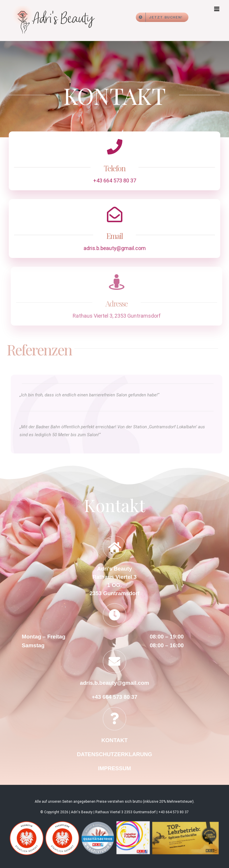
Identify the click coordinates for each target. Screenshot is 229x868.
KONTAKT (114, 740)
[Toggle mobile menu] (217, 9)
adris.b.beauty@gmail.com (115, 249)
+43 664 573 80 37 (114, 180)
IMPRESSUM (115, 768)
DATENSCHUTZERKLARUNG (114, 754)
